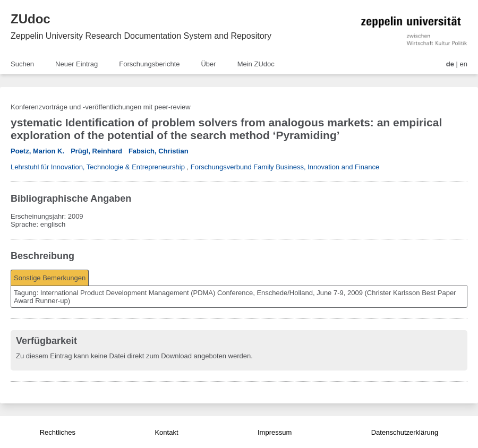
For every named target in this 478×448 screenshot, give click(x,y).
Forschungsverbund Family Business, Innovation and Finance (285, 167)
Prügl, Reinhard (96, 151)
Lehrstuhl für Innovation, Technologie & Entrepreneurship (98, 167)
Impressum (275, 432)
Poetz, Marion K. (37, 151)
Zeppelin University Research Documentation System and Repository (141, 36)
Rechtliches (58, 432)
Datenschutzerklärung (405, 432)
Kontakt (166, 432)
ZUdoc (31, 19)
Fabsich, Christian (159, 151)
